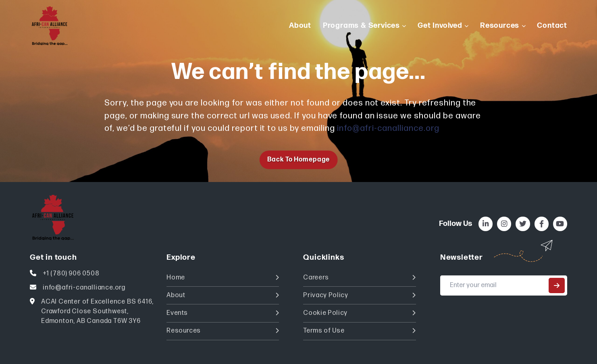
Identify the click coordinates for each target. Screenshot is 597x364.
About (223, 295)
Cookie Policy (359, 313)
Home (223, 278)
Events (223, 313)
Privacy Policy (359, 295)
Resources (223, 331)
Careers (359, 278)
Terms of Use (359, 331)
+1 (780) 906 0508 (71, 274)
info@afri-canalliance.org (388, 128)
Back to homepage (298, 160)
